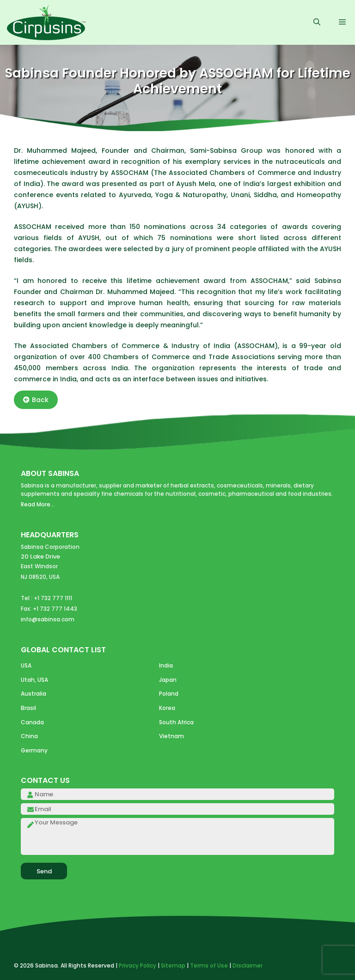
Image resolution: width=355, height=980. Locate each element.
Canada (32, 722)
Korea (167, 708)
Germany (34, 750)
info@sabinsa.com (48, 619)
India (166, 665)
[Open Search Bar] (317, 23)
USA (26, 665)
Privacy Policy (138, 965)
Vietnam (171, 736)
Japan (168, 680)
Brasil (28, 708)
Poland (169, 694)
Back (36, 400)
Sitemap (173, 965)
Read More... (38, 504)
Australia (34, 694)
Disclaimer (248, 965)
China (29, 736)
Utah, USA (34, 680)
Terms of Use (209, 965)
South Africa (176, 722)
